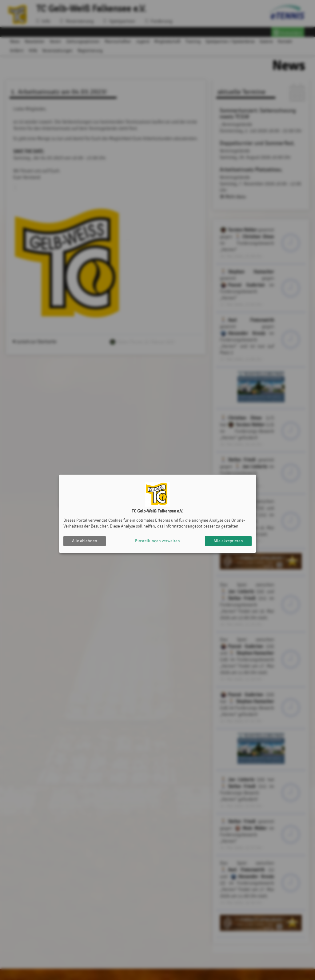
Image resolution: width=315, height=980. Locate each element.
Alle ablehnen (85, 541)
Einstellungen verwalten (157, 541)
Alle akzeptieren (228, 541)
